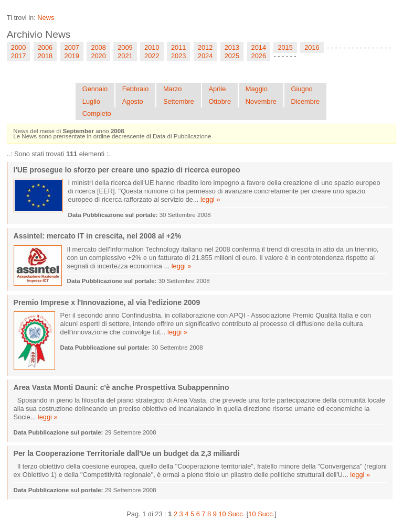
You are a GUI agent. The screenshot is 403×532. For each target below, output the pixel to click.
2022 (152, 56)
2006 (45, 47)
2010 (152, 47)
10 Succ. (261, 514)
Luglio (91, 101)
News (46, 18)
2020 (98, 56)
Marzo (173, 89)
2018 (45, 56)
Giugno (301, 89)
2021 (125, 56)
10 (222, 514)
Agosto (133, 101)
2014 (259, 47)
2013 (232, 47)
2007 (72, 47)
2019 (72, 56)
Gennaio (95, 89)
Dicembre (305, 101)
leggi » (210, 199)
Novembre (261, 101)
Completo (97, 113)
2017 (18, 56)
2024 (205, 56)
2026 (259, 56)
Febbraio (136, 89)
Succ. (236, 514)
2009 (125, 47)
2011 (178, 47)
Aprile (218, 89)
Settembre (179, 101)
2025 (232, 56)
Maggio (257, 89)
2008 (98, 47)
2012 (205, 47)
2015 (285, 47)
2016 (312, 47)
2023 (178, 56)
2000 (18, 47)
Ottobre (220, 101)
